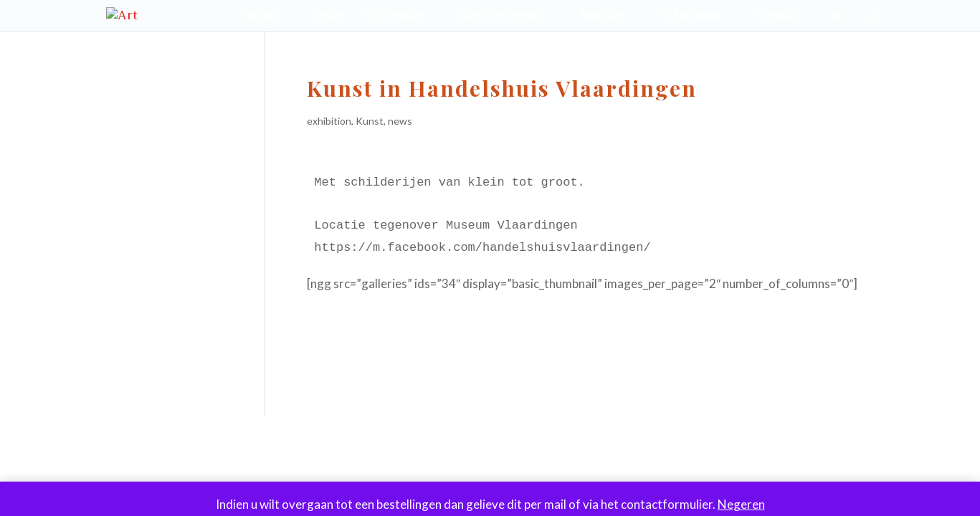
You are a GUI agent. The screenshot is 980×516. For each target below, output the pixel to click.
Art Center (393, 18)
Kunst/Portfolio (502, 18)
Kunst (370, 121)
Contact (777, 18)
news (400, 121)
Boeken (604, 18)
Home (261, 18)
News (328, 18)
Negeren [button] (741, 504)
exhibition (329, 121)
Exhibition (690, 18)
